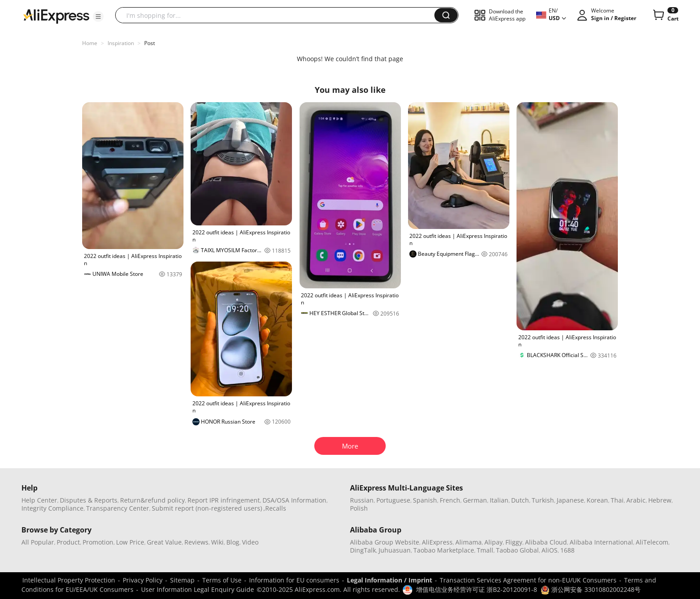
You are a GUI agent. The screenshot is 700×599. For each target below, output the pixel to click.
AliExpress (437, 542)
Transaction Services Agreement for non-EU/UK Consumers (528, 580)
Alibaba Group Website (385, 542)
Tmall (485, 550)
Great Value (164, 542)
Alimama (469, 542)
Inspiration (121, 43)
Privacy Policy (143, 580)
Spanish (425, 500)
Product (68, 542)
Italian (499, 500)
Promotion (98, 542)
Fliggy (514, 542)
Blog (233, 542)
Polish (359, 508)
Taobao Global (517, 550)
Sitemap (182, 580)
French (450, 500)
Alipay (494, 542)
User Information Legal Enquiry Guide (198, 589)
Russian (362, 500)
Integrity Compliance (52, 508)
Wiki (217, 542)
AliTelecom (652, 542)
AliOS (550, 550)
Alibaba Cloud (546, 542)
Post (150, 43)
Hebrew (660, 500)
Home (90, 43)
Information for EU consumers (294, 580)
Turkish (543, 500)
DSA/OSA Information (294, 500)
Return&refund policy (152, 500)
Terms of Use (222, 580)
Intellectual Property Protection (69, 580)
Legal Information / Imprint (390, 580)
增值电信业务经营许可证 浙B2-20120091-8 (477, 589)
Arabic (636, 500)
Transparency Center (118, 508)
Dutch (520, 500)
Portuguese (393, 500)
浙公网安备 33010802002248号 (591, 589)
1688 (567, 550)
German (475, 500)
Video (250, 542)
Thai (617, 500)
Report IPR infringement (224, 500)
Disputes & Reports (89, 500)
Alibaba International (601, 542)
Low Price (130, 542)
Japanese (570, 500)
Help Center (39, 500)
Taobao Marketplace (444, 550)
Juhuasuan (395, 550)
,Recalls (275, 508)
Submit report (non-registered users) (207, 508)
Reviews (196, 542)
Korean (597, 500)
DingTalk (363, 550)
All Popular (38, 542)
